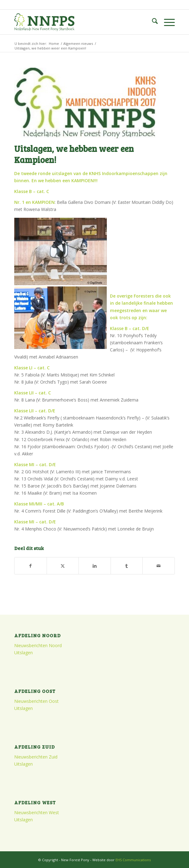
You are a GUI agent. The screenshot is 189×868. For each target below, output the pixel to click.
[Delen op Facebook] (31, 566)
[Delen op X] (63, 566)
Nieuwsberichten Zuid (36, 757)
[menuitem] (152, 22)
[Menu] (166, 22)
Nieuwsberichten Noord (38, 645)
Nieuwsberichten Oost (36, 701)
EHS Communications (133, 860)
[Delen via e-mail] (159, 566)
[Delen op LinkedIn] (95, 566)
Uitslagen (23, 653)
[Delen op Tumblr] (127, 566)
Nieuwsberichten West (37, 812)
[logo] (78, 22)
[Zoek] (152, 22)
